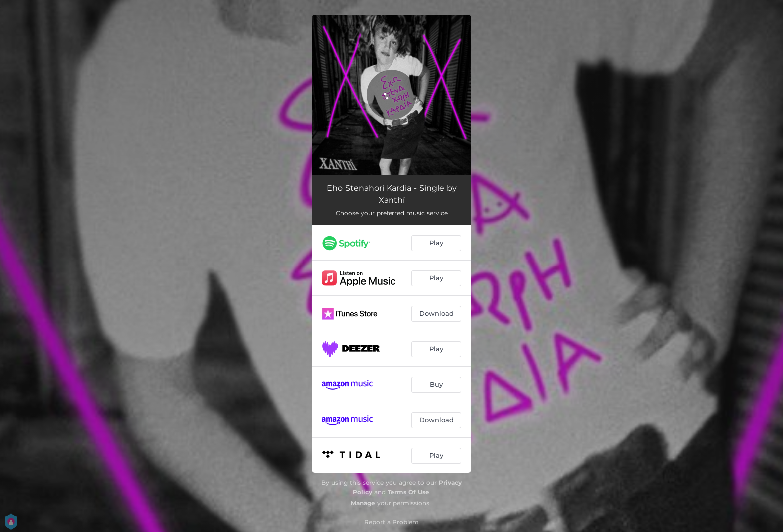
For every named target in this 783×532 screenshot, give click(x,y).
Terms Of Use (408, 492)
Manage (363, 503)
